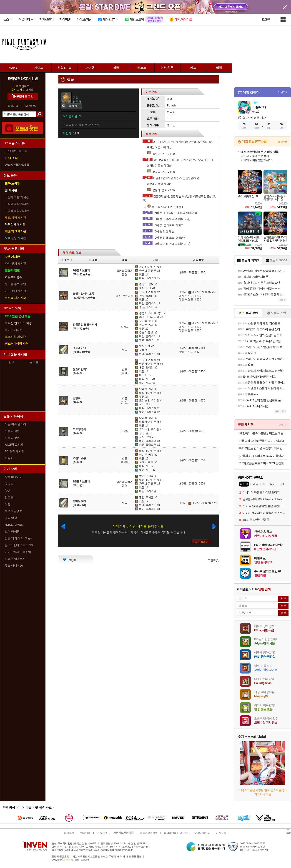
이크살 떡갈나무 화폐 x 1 (165, 207)
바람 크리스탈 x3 (148, 408)
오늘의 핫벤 (12, 431)
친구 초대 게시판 (15, 291)
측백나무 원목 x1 (148, 270)
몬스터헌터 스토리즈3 (19, 545)
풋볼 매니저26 (14, 566)
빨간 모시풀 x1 (146, 476)
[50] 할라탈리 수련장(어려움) (172, 219)
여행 (8, 504)
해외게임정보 (13, 511)
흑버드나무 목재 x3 (149, 317)
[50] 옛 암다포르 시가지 (168, 225)
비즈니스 (85, 833)
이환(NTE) (259, 107)
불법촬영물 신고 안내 (176, 833)
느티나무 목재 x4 (148, 360)
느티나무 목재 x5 (148, 292)
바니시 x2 (143, 375)
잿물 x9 (142, 350)
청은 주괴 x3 (145, 288)
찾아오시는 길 (202, 833)
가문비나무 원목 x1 (149, 266)
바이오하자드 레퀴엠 (18, 552)
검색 (40, 114)
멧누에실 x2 (145, 346)
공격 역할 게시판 (17, 211)
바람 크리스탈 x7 (148, 278)
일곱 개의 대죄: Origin (18, 538)
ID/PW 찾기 (31, 106)
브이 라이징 (12, 531)
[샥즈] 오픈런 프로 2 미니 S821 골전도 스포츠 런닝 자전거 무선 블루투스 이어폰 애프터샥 (263, 463)
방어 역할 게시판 (17, 197)
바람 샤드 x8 (145, 379)
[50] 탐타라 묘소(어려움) (169, 237)
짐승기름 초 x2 (146, 332)
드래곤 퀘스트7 (14, 559)
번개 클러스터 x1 (148, 354)
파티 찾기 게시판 (15, 264)
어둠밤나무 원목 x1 (149, 480)
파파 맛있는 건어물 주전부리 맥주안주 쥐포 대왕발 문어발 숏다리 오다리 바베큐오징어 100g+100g (263, 448)
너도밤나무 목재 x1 (149, 392)
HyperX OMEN (14, 525)
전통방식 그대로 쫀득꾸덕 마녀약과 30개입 (263, 441)
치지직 (9, 484)
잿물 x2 (142, 328)
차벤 (8, 491)
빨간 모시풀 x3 (146, 497)
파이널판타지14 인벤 (23, 78)
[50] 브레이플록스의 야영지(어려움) (176, 213)
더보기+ (282, 92)
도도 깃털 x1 (145, 437)
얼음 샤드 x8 (145, 382)
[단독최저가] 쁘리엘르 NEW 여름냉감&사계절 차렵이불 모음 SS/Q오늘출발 (263, 456)
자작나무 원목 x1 (148, 483)
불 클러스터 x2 (146, 307)
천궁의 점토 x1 (146, 284)
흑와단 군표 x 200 (161, 154)
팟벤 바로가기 (14, 477)
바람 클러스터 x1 (148, 508)
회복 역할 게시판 (17, 204)
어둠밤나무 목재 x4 (149, 363)
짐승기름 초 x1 (146, 462)
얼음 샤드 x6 (145, 470)
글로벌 (34, 362)
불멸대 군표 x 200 (161, 190)
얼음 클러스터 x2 (148, 340)
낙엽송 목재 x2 (146, 389)
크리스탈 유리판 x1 (149, 400)
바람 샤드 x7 (145, 466)
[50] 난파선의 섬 (164, 231)
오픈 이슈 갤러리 (15, 424)
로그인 (266, 20)
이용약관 (102, 833)
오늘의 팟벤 (12, 438)
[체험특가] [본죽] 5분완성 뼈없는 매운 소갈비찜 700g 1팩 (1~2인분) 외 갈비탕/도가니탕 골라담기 (263, 433)
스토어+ (283, 142)
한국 (11, 362)
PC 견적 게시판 (15, 451)
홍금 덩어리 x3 (146, 367)
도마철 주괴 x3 (146, 321)
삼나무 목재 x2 (146, 324)
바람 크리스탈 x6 (148, 491)
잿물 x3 (142, 299)
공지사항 (221, 833)
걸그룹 (9, 497)
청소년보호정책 (149, 833)
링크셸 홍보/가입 (15, 284)
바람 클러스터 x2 (148, 303)
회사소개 (69, 833)
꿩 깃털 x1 (144, 404)
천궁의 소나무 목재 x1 (151, 313)
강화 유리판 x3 (146, 296)
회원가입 (13, 106)
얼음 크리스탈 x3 (148, 412)
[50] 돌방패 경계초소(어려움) (172, 243)
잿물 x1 (142, 274)
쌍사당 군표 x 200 (161, 172)
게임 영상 (11, 518)
